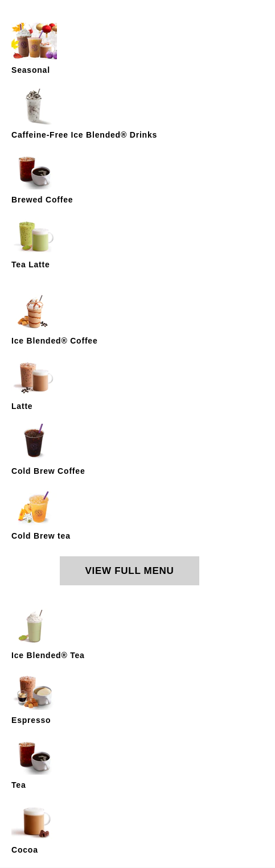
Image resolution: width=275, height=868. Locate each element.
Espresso (31, 720)
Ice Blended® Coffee (55, 341)
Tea (19, 785)
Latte (22, 406)
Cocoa (25, 850)
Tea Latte (31, 264)
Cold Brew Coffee (48, 471)
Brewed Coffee (42, 200)
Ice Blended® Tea (48, 655)
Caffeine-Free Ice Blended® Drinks (84, 135)
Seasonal (31, 70)
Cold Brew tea (41, 536)
